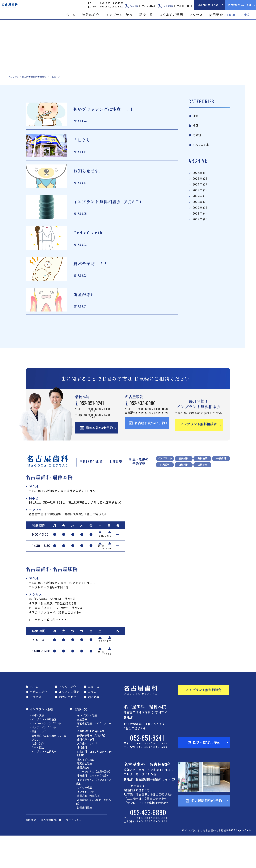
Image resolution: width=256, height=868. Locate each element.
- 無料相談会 (37, 778)
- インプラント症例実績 (43, 782)
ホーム (71, 15)
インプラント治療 (41, 740)
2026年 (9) (200, 160)
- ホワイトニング (85, 822)
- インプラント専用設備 (43, 750)
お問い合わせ (68, 728)
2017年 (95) (200, 207)
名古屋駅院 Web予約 (239, 5)
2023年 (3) (200, 178)
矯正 (195, 120)
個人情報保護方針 (51, 851)
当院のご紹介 (38, 723)
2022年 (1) (200, 183)
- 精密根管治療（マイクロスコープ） (94, 756)
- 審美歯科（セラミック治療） (92, 806)
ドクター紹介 (68, 718)
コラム (92, 723)
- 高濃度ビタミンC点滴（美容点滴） (93, 833)
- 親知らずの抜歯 (85, 790)
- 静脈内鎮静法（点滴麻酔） (91, 766)
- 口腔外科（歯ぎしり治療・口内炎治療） (94, 784)
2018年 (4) (200, 201)
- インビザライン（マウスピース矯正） (93, 813)
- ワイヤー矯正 (84, 818)
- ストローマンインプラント (46, 754)
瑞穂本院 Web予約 (208, 5)
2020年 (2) (200, 189)
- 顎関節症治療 (84, 794)
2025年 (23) (200, 166)
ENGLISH (232, 15)
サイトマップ (74, 851)
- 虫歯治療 (81, 750)
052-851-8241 (100, 433)
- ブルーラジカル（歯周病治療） (94, 802)
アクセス (196, 15)
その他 (197, 126)
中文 (247, 15)
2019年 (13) (200, 195)
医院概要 (31, 851)
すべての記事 (201, 133)
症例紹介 (216, 15)
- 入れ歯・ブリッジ (86, 774)
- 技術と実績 (37, 746)
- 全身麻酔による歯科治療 (90, 762)
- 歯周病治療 (82, 798)
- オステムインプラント (43, 758)
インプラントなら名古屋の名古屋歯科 (27, 77)
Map (130, 749)
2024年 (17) (200, 172)
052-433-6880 (149, 433)
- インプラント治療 (86, 746)
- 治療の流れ (37, 774)
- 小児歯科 (81, 778)
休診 (195, 113)
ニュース (94, 718)
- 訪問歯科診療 (84, 838)
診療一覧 (81, 740)
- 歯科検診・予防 (85, 770)
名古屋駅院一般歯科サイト (46, 651)
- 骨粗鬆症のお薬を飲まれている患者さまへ (48, 768)
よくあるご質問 (171, 15)
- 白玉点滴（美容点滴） (89, 826)
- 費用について (38, 762)
